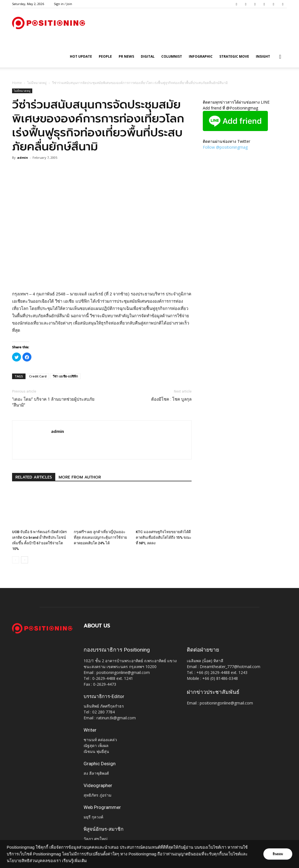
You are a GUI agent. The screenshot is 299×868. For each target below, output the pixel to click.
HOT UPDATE (81, 56)
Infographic (201, 56)
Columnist (172, 56)
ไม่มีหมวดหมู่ (37, 83)
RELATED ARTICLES (34, 477)
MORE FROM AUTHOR (80, 477)
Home (17, 83)
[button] (280, 57)
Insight (263, 56)
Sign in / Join (63, 4)
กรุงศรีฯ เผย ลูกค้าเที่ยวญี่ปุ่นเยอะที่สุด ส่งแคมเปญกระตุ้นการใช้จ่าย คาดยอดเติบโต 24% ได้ (100, 537)
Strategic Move (234, 56)
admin (23, 158)
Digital (148, 56)
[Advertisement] (102, 276)
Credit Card (38, 376)
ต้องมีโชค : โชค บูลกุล (171, 399)
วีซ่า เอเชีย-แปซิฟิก (65, 376)
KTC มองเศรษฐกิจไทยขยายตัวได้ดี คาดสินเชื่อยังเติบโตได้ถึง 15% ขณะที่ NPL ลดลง (164, 537)
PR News (126, 56)
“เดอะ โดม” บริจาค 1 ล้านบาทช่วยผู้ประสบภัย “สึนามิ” (53, 402)
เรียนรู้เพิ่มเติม (74, 861)
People (105, 56)
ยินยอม (277, 854)
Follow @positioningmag (225, 147)
